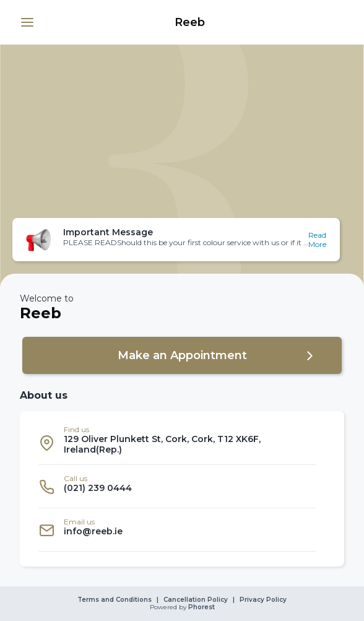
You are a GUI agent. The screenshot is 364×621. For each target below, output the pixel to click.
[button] (27, 22)
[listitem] (177, 443)
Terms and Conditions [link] (115, 600)
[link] (189, 22)
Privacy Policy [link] (263, 600)
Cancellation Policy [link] (196, 600)
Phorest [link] (201, 607)
